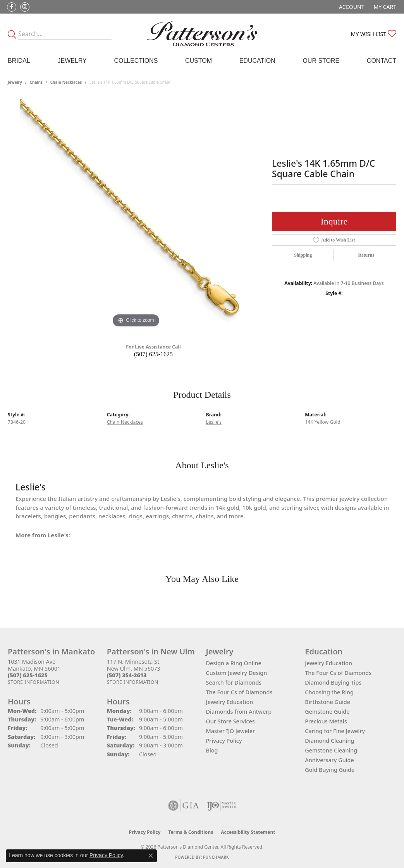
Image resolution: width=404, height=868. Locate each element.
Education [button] (257, 61)
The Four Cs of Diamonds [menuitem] (338, 673)
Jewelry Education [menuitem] (328, 663)
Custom (199, 61)
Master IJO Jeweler (231, 731)
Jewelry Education (230, 702)
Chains (36, 82)
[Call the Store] (28, 675)
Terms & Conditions (191, 832)
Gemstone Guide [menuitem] (327, 712)
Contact (382, 61)
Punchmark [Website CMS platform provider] (216, 857)
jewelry (15, 82)
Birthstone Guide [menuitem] (327, 702)
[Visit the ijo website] (221, 806)
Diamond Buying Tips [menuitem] (333, 682)
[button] (351, 7)
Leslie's (214, 422)
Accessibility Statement (248, 832)
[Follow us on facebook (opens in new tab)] (12, 7)
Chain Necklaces (66, 82)
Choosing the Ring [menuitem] (329, 692)
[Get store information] (34, 682)
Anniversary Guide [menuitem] (329, 760)
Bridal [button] (19, 61)
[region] (136, 213)
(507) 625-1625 (153, 354)
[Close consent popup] (151, 856)
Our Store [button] (321, 61)
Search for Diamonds (234, 682)
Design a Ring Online (234, 663)
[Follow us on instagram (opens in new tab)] (25, 7)
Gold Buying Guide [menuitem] (330, 770)
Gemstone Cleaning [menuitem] (331, 750)
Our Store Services (230, 721)
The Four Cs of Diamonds (239, 692)
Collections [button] (136, 61)
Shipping (303, 255)
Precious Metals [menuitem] (326, 721)
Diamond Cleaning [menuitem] (329, 741)
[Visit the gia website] (184, 806)
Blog (212, 750)
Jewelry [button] (72, 61)
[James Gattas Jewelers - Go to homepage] (202, 34)
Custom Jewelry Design (237, 673)
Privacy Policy (224, 741)
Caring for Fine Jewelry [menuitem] (335, 731)
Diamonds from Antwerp (239, 712)
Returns (366, 255)
